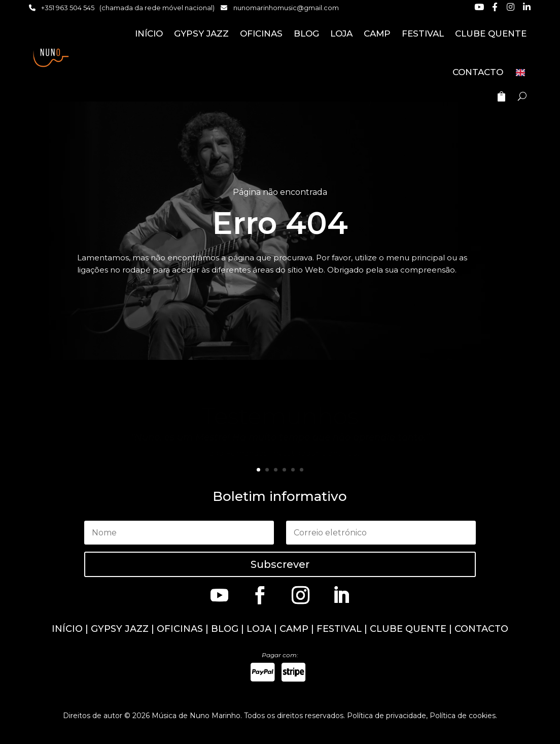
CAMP (377, 33)
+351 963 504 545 (68, 8)
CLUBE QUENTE (491, 33)
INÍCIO (149, 33)
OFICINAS (261, 33)
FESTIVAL (423, 33)
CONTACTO (478, 72)
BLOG (306, 33)
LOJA (341, 33)
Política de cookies (463, 716)
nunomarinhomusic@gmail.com (286, 8)
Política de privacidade (387, 716)
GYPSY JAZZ (201, 33)
